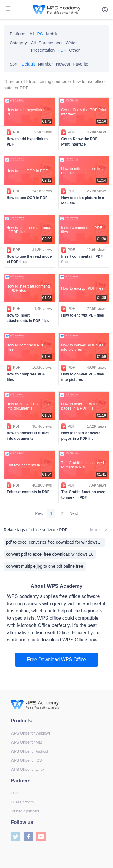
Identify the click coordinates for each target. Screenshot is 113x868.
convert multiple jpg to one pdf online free (45, 566)
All (32, 34)
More (100, 530)
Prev (39, 513)
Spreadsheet (50, 43)
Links (15, 793)
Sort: (14, 64)
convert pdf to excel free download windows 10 (50, 554)
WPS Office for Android (29, 751)
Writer (71, 43)
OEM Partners (22, 802)
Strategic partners (25, 811)
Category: (19, 43)
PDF (62, 50)
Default (28, 64)
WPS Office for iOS (26, 760)
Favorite (81, 64)
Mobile (52, 34)
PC (40, 34)
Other (74, 50)
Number (46, 64)
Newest (63, 64)
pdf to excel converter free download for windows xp (55, 542)
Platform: (18, 34)
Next (74, 513)
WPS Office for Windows (31, 733)
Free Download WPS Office (56, 659)
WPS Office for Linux (28, 770)
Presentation (43, 50)
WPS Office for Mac (27, 742)
